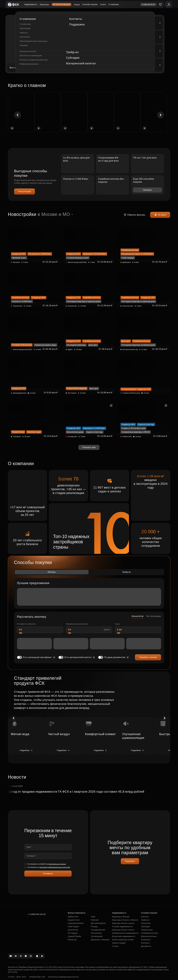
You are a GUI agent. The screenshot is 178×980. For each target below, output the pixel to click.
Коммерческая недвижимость (126, 933)
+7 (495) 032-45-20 (37, 914)
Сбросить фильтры (134, 215)
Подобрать (130, 861)
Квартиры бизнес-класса (123, 923)
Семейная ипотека (150, 933)
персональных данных (57, 864)
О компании (114, 4)
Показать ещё (89, 447)
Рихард (94, 926)
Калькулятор (138, 616)
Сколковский (97, 936)
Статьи (115, 946)
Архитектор (73, 930)
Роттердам (73, 933)
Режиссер (72, 940)
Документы (146, 946)
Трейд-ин (126, 572)
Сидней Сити (74, 920)
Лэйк (93, 917)
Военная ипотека (149, 936)
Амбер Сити (73, 917)
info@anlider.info (37, 977)
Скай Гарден (73, 926)
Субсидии (146, 926)
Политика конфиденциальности (64, 977)
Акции (77, 4)
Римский (95, 920)
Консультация (25, 191)
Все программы (154, 616)
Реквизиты (146, 940)
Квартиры (44, 4)
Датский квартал (98, 923)
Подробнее (26, 750)
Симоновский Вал (76, 923)
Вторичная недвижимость (124, 936)
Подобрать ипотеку (148, 657)
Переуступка (147, 930)
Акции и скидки (119, 943)
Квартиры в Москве (121, 917)
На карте (160, 215)
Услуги (103, 4)
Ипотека (52, 572)
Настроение (96, 933)
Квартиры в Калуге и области (125, 920)
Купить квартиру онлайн (123, 940)
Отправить (48, 874)
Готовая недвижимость (122, 926)
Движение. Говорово (100, 940)
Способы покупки (90, 4)
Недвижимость (31, 4)
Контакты (145, 943)
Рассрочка (146, 923)
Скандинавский (98, 930)
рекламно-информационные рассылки (55, 867)
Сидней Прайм (74, 936)
